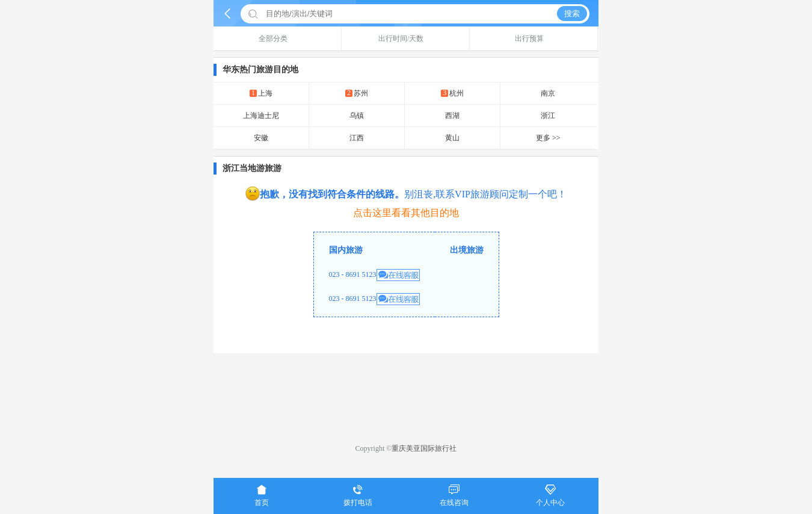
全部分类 (278, 39)
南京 (548, 93)
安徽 (261, 138)
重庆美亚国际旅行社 (424, 448)
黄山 (452, 138)
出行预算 (534, 39)
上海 (261, 93)
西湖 (452, 116)
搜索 (572, 14)
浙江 (548, 116)
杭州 (452, 93)
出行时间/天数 (405, 39)
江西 (357, 138)
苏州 (357, 93)
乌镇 (357, 116)
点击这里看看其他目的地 (406, 213)
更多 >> (548, 138)
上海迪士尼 (261, 116)
